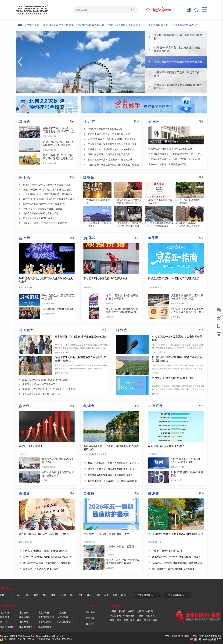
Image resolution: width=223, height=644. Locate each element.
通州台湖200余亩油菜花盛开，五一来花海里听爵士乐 (141, 25)
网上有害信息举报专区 (210, 639)
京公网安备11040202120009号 (20, 639)
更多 (72, 121)
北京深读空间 (45, 622)
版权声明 (91, 618)
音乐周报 (4, 617)
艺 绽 (4, 622)
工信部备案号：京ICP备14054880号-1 (56, 639)
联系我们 (91, 624)
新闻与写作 (25, 617)
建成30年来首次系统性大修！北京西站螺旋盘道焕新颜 (76, 25)
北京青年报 (44, 613)
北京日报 (4, 613)
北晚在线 (24, 622)
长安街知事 (63, 617)
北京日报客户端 (46, 617)
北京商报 (62, 613)
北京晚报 (24, 613)
